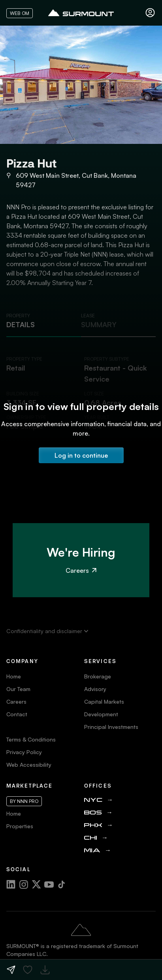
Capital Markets (104, 701)
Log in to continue (81, 455)
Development (101, 714)
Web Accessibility (29, 765)
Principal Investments (111, 727)
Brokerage (98, 676)
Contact (17, 714)
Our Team (18, 689)
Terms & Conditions (31, 739)
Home (14, 676)
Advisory (95, 689)
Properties (20, 826)
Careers (81, 570)
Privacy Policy (24, 752)
